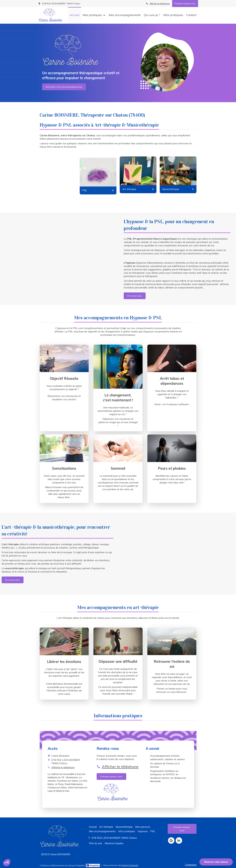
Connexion (191, 865)
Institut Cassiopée (130, 865)
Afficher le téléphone (160, 4)
